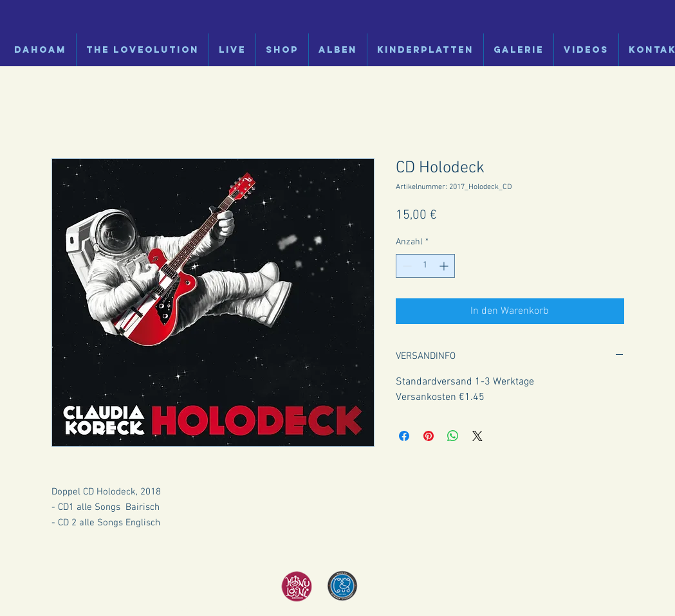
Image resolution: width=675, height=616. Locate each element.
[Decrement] (406, 266)
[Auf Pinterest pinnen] (429, 436)
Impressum (337, 611)
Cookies (493, 611)
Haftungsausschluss (441, 611)
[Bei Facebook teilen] (404, 436)
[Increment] (445, 266)
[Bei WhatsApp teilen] (453, 436)
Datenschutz (382, 611)
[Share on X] (477, 436)
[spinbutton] (425, 266)
